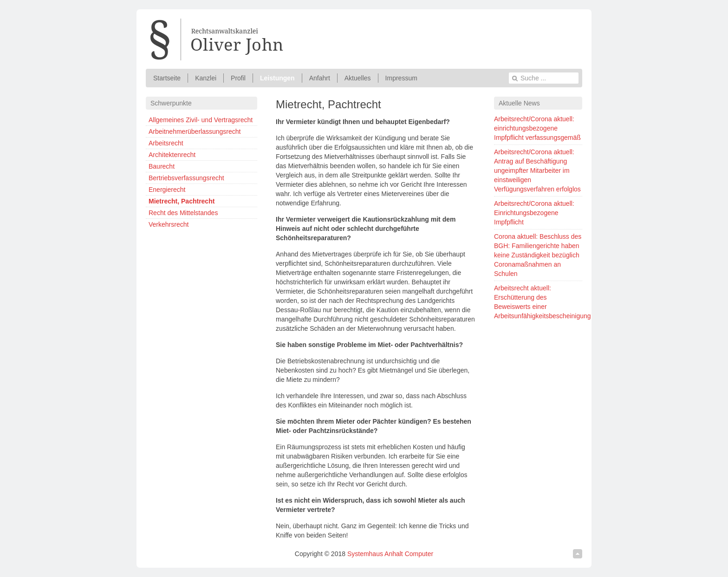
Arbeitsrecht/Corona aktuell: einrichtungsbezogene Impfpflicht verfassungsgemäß (537, 128)
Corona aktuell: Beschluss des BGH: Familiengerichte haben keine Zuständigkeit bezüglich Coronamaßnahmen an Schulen (538, 255)
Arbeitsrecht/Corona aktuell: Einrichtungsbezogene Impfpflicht (534, 213)
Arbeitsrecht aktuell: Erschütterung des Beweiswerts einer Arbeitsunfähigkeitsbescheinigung (538, 302)
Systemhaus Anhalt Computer (390, 554)
